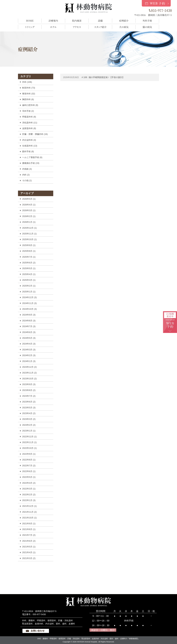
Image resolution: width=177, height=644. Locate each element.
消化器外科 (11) (30, 123)
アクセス (77, 27)
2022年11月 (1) (29, 442)
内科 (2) (26, 175)
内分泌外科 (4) (29, 140)
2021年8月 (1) (29, 529)
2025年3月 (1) (29, 280)
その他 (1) (27, 181)
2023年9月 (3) (29, 384)
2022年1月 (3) (29, 500)
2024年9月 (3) (29, 315)
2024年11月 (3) (29, 303)
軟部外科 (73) (29, 88)
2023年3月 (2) (29, 419)
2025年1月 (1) (29, 292)
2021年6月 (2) (29, 541)
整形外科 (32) (29, 94)
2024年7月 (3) (29, 326)
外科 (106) (27, 82)
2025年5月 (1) (29, 268)
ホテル (53, 27)
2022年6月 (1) (29, 471)
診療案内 (53, 21)
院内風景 (77, 21)
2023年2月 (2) (29, 425)
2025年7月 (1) (29, 257)
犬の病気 (124, 27)
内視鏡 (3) (27, 169)
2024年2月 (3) (29, 355)
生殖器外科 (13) (30, 146)
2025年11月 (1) (29, 234)
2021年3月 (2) (29, 558)
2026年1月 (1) (29, 222)
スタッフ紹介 (100, 27)
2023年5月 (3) (29, 408)
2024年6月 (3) (29, 332)
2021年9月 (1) (29, 524)
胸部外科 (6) (28, 99)
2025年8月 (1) (29, 251)
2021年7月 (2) (29, 535)
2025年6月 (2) (29, 263)
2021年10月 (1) (29, 518)
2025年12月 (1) (29, 228)
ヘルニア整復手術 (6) (32, 157)
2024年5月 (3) (29, 338)
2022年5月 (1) (29, 477)
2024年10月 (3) (29, 309)
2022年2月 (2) (29, 495)
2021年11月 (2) (29, 512)
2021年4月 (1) (29, 552)
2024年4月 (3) (29, 344)
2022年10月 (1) (29, 448)
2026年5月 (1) (29, 199)
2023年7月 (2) (29, 396)
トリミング (30, 27)
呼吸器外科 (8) (29, 117)
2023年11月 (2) (29, 373)
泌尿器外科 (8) (29, 128)
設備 (100, 21)
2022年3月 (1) (29, 489)
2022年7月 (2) (29, 466)
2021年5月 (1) (29, 547)
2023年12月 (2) (29, 367)
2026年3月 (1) (29, 210)
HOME (30, 21)
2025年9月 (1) (29, 245)
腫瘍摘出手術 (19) (31, 163)
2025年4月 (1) (29, 274)
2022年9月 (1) (29, 454)
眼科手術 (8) (28, 152)
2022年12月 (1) (29, 437)
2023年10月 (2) (29, 379)
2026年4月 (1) (29, 205)
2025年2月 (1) (29, 286)
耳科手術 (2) (28, 111)
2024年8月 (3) (29, 321)
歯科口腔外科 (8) (30, 105)
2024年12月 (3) (29, 297)
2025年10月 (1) (29, 239)
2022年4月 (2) (29, 483)
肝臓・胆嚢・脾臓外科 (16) (35, 134)
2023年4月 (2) (29, 413)
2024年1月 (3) (29, 361)
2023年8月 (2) (29, 390)
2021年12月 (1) (29, 506)
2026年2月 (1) (29, 216)
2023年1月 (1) (29, 431)
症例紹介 (124, 21)
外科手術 (147, 21)
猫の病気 (147, 27)
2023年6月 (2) (29, 402)
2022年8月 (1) (29, 460)
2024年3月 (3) (29, 350)
